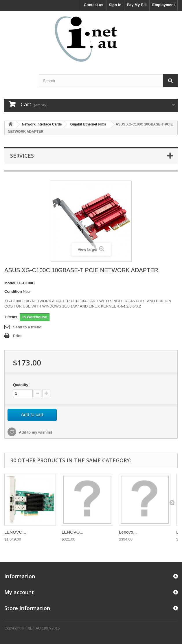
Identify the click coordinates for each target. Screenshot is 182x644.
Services (22, 156)
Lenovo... (128, 532)
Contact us (94, 5)
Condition (13, 291)
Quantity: (21, 385)
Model (10, 283)
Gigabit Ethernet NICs (88, 124)
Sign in (115, 5)
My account (19, 592)
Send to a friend (27, 327)
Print (17, 336)
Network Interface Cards (42, 124)
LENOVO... (15, 532)
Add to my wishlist (35, 432)
